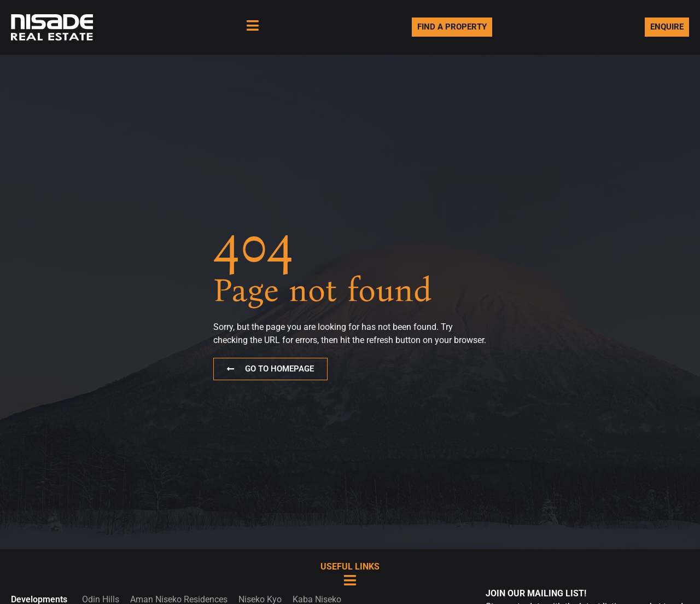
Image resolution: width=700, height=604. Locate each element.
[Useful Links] (350, 580)
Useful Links (350, 567)
